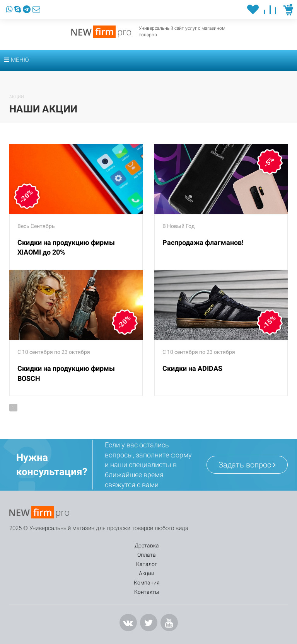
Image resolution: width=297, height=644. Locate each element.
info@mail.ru (35, 630)
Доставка (32, 545)
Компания (211, 545)
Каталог (123, 545)
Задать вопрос (247, 465)
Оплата (78, 545)
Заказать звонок (103, 602)
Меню (17, 60)
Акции (165, 545)
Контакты (261, 545)
